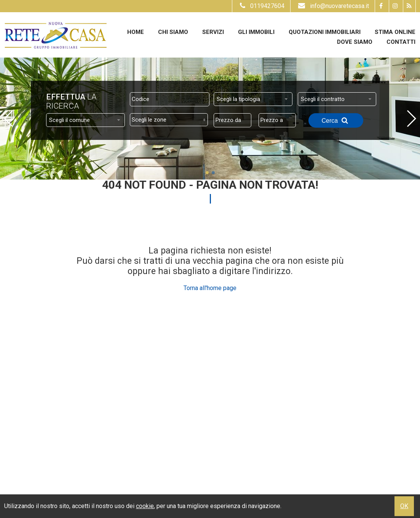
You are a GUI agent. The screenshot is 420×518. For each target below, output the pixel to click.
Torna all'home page (210, 288)
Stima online (395, 32)
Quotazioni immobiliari (325, 32)
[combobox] (253, 99)
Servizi (213, 32)
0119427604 (261, 6)
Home (136, 32)
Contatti (401, 42)
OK (404, 506)
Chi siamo (173, 32)
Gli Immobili (256, 32)
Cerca (336, 120)
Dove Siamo (355, 42)
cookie (145, 506)
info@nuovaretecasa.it (333, 6)
